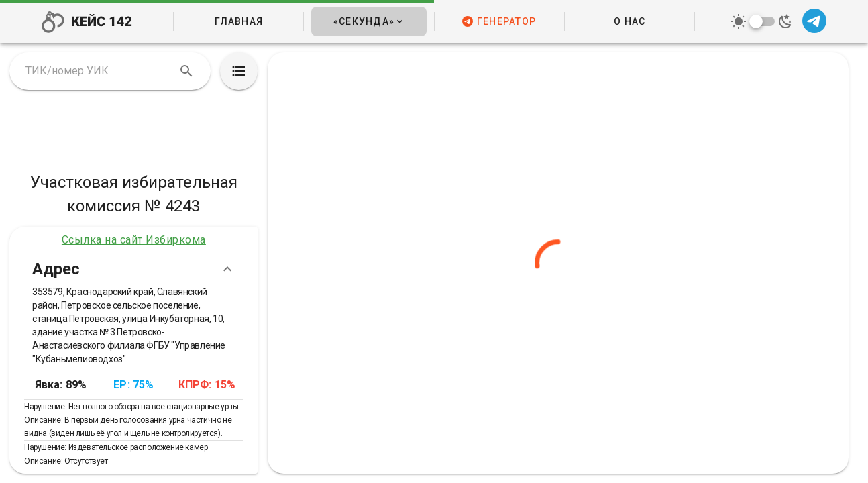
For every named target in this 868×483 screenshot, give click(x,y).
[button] (369, 21)
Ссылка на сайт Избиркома (134, 240)
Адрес (134, 269)
